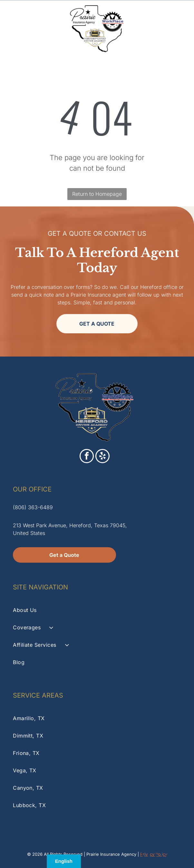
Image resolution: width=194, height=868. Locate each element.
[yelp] (102, 457)
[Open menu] (180, 29)
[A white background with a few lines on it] (14, 32)
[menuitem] (97, 610)
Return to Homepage (97, 194)
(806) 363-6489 (33, 507)
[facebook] (87, 457)
